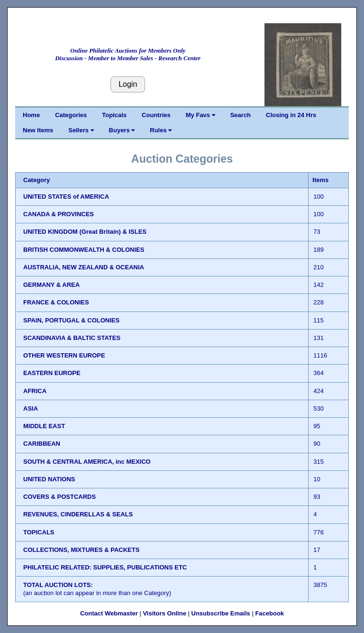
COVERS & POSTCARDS (59, 497)
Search (241, 115)
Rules (161, 130)
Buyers (122, 130)
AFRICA (35, 391)
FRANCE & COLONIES (56, 302)
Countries (156, 115)
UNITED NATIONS (49, 479)
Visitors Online (164, 613)
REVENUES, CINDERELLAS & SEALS (78, 514)
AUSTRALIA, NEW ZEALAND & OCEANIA (84, 267)
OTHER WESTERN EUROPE (64, 355)
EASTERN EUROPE (52, 373)
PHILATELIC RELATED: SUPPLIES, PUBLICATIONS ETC (105, 567)
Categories (71, 115)
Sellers (81, 130)
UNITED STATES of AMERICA (66, 197)
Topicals (114, 115)
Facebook (269, 613)
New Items (38, 130)
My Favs (200, 115)
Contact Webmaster (109, 613)
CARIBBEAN (42, 444)
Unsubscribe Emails (221, 613)
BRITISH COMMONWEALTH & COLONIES (84, 250)
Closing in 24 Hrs (291, 115)
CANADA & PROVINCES (59, 214)
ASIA (31, 408)
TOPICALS (39, 532)
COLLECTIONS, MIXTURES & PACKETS (81, 550)
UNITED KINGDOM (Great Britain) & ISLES (85, 232)
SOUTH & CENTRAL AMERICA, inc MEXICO (87, 462)
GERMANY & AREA (51, 285)
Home (31, 115)
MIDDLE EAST (44, 426)
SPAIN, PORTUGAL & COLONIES (71, 320)
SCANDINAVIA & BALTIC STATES (72, 338)
